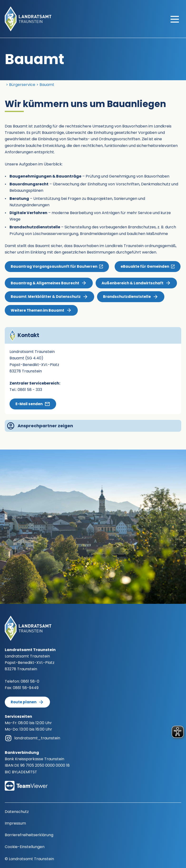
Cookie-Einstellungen (25, 847)
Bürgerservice (22, 85)
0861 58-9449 (26, 688)
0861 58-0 (30, 681)
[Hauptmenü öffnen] (175, 19)
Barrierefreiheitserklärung (29, 835)
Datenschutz (17, 812)
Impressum (15, 823)
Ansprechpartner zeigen (40, 426)
